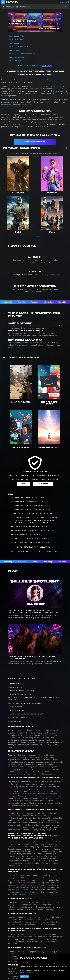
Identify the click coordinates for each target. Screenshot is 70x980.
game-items (37, 65)
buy (27, 65)
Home (20, 65)
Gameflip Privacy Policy (26, 894)
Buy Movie (15, 50)
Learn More (43, 484)
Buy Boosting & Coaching (23, 54)
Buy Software (17, 57)
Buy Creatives (17, 61)
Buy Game (15, 43)
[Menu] (3, 2)
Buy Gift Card (17, 40)
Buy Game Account (20, 47)
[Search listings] (34, 7)
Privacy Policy (29, 972)
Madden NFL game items (49, 80)
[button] (66, 7)
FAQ (24, 484)
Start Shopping (35, 142)
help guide (6, 104)
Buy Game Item (17, 36)
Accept (25, 976)
